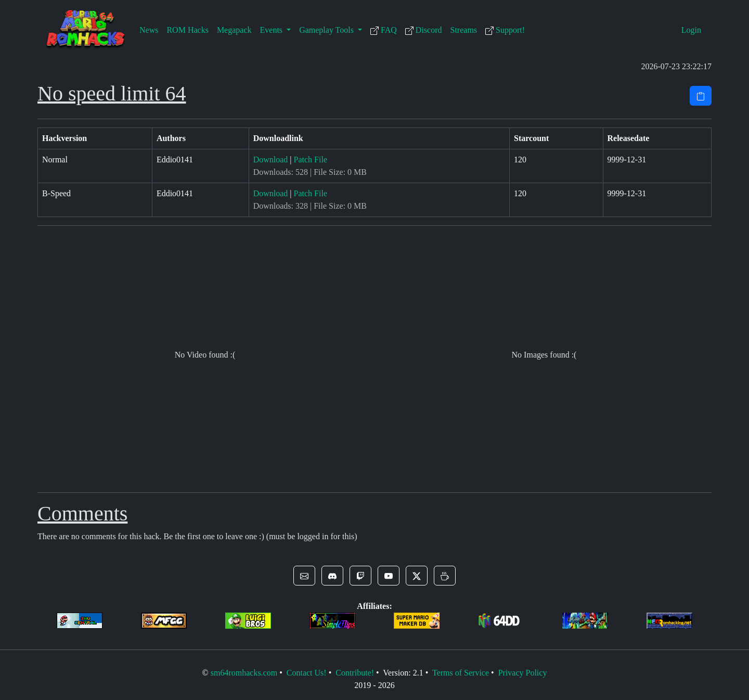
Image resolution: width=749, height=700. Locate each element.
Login (691, 30)
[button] (304, 576)
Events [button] (273, 30)
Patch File (311, 160)
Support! (505, 30)
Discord (424, 30)
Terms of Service (461, 673)
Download (271, 160)
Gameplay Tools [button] (327, 30)
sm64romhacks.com (244, 673)
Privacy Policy (523, 673)
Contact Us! (307, 673)
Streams (464, 30)
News (149, 30)
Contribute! (355, 673)
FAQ (384, 30)
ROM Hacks (187, 30)
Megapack (234, 30)
